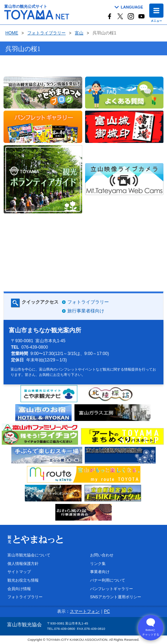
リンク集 (98, 563)
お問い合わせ (102, 555)
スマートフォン (85, 611)
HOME (12, 33)
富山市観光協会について (29, 555)
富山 (79, 33)
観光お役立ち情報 (23, 580)
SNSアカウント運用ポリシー (116, 597)
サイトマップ (19, 572)
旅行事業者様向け (86, 311)
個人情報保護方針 (23, 563)
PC (107, 611)
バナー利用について (108, 580)
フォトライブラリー (46, 33)
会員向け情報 (19, 589)
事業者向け (100, 572)
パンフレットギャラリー (112, 589)
